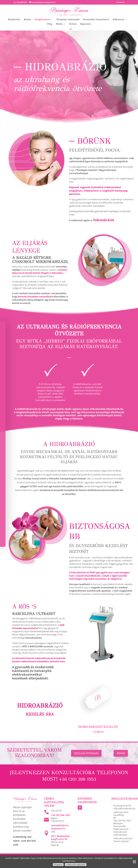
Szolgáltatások (42, 20)
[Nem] (134, 862)
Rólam (27, 20)
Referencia (118, 20)
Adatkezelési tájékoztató (76, 865)
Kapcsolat (85, 24)
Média (59, 24)
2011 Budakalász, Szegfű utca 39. (61, 838)
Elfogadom (58, 865)
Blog (50, 24)
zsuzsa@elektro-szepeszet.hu (60, 827)
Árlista (73, 24)
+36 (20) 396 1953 (61, 815)
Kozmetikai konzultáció (96, 20)
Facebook (120, 2)
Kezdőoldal (14, 20)
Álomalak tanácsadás (68, 20)
